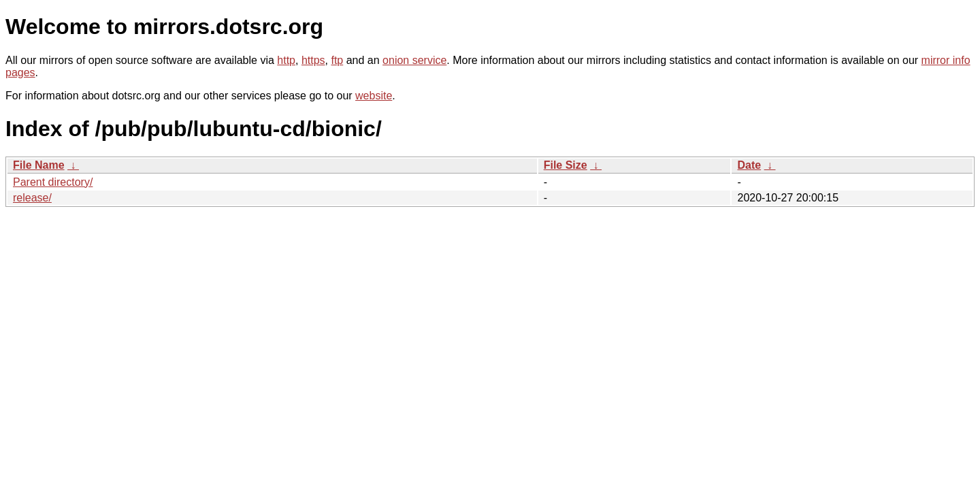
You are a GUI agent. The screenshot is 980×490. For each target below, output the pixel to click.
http (286, 60)
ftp (337, 60)
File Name (39, 165)
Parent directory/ (53, 182)
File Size (566, 165)
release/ (32, 198)
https (313, 60)
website (374, 96)
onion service (414, 60)
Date (749, 165)
